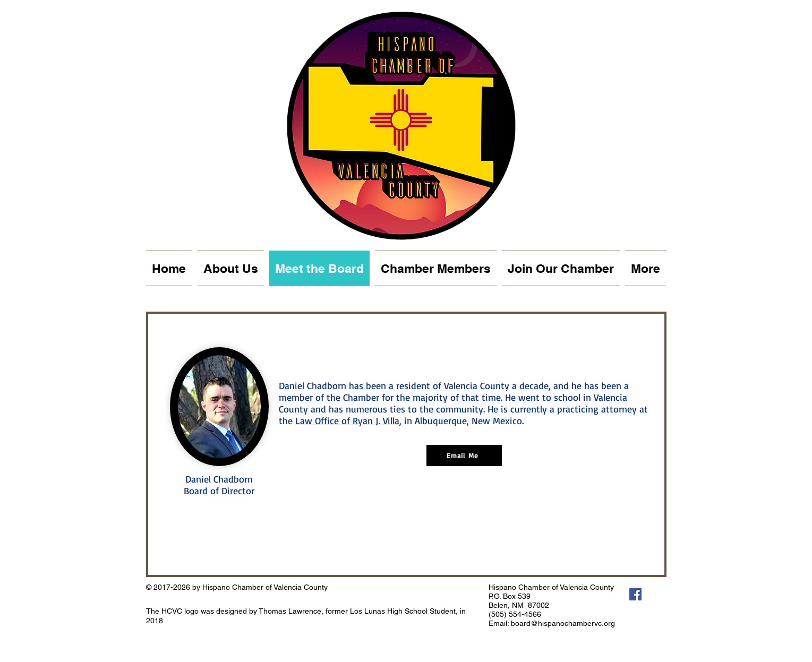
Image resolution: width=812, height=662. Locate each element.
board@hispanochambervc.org (563, 623)
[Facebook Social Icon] (635, 594)
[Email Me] (464, 455)
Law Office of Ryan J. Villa (347, 420)
